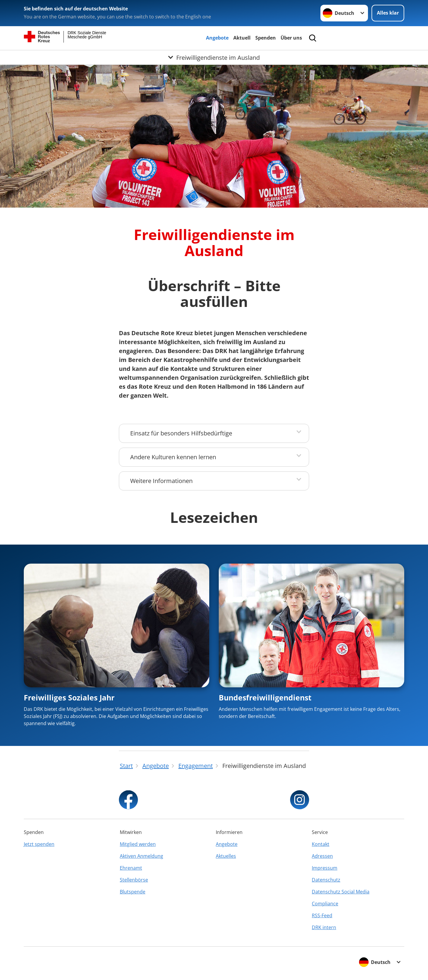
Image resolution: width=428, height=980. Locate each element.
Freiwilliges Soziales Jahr (69, 697)
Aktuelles (226, 856)
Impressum (325, 868)
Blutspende (133, 892)
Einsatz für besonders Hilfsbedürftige (181, 433)
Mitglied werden (138, 844)
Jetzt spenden (39, 844)
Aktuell (242, 38)
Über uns (291, 38)
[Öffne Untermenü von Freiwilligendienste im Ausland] (214, 57)
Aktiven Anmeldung (141, 856)
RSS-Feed (322, 915)
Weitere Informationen (161, 481)
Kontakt (321, 844)
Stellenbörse (134, 880)
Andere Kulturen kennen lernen (173, 457)
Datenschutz (326, 880)
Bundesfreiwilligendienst (265, 697)
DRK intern (324, 927)
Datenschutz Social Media (341, 892)
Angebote (217, 38)
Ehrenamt (131, 868)
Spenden (266, 38)
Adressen (322, 856)
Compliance (325, 904)
